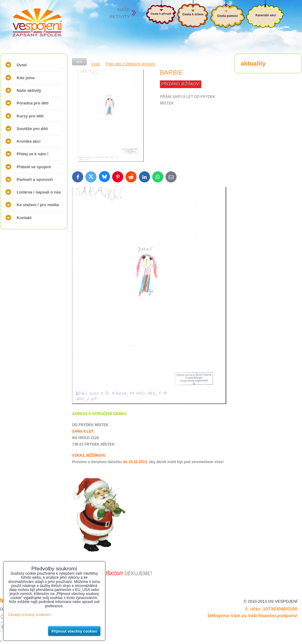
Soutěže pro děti (32, 129)
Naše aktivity (29, 90)
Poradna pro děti (33, 103)
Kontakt (24, 218)
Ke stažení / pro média (38, 205)
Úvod (22, 65)
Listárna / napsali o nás (39, 192)
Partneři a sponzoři (35, 179)
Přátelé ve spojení (34, 167)
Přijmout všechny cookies (74, 631)
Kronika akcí (29, 141)
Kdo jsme (26, 78)
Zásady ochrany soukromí (29, 615)
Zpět (79, 62)
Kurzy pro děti (30, 116)
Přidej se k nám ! (33, 154)
